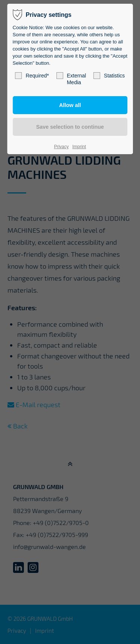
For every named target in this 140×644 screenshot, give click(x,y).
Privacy (61, 147)
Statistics (109, 76)
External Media (71, 79)
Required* (32, 76)
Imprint (79, 147)
